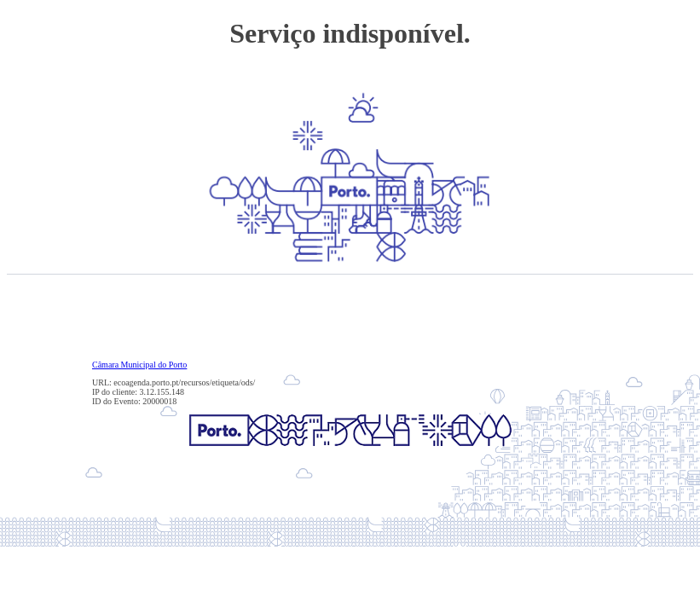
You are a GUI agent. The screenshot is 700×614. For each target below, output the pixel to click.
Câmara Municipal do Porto (139, 365)
